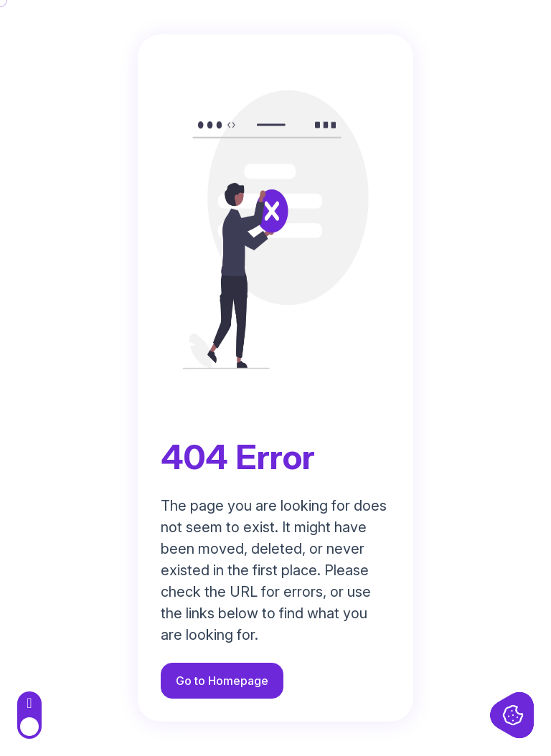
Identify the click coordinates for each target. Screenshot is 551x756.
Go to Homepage (222, 681)
